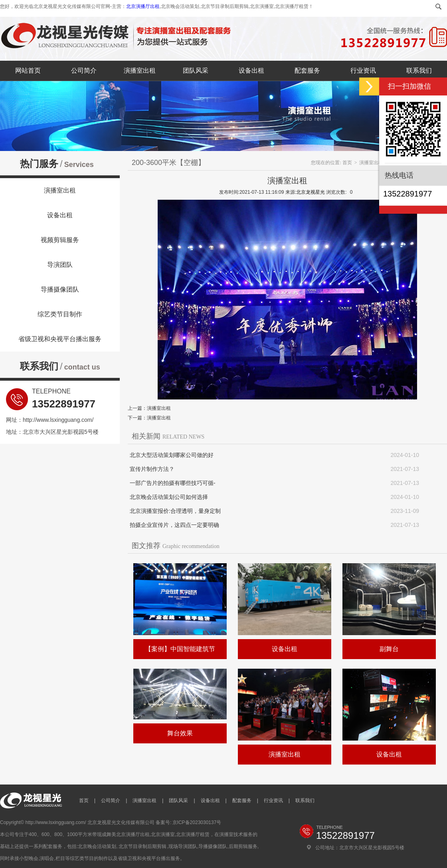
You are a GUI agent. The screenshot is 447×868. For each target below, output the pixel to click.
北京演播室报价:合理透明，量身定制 (175, 511)
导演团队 (60, 265)
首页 (347, 163)
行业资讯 (363, 71)
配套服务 (307, 71)
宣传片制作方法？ (152, 469)
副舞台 (389, 649)
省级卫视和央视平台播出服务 (60, 339)
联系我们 (419, 71)
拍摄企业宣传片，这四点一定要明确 (174, 525)
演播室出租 (140, 71)
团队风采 (196, 71)
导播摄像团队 (60, 289)
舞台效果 (180, 733)
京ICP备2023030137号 (197, 822)
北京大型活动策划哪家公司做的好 (172, 455)
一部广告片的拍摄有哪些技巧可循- (173, 483)
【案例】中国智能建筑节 (180, 649)
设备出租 (251, 71)
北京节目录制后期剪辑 (142, 846)
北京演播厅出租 (143, 6)
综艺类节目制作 (60, 314)
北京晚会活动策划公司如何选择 (169, 497)
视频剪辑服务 (60, 240)
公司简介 (84, 71)
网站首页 (28, 71)
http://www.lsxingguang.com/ (58, 420)
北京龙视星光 (311, 192)
